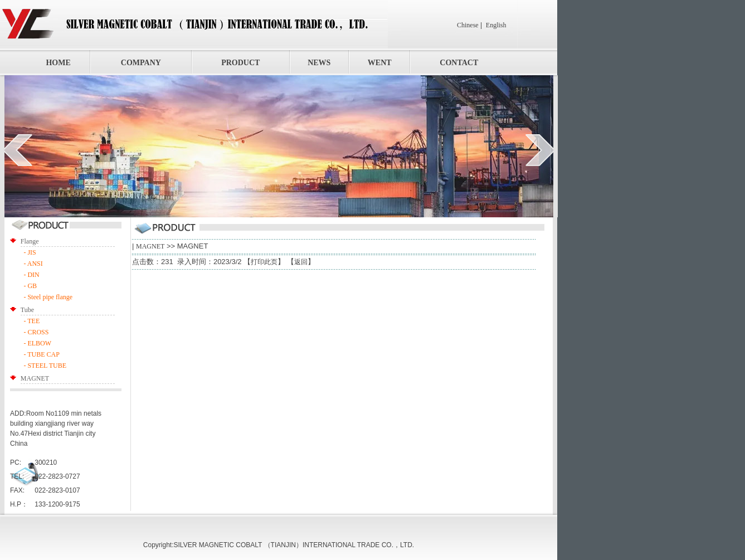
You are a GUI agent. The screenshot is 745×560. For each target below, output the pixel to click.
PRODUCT (240, 63)
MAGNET (150, 246)
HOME (58, 63)
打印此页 (264, 262)
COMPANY (141, 63)
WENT (380, 63)
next (540, 150)
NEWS (319, 63)
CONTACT (459, 63)
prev (18, 150)
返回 (301, 262)
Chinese (468, 25)
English (496, 25)
